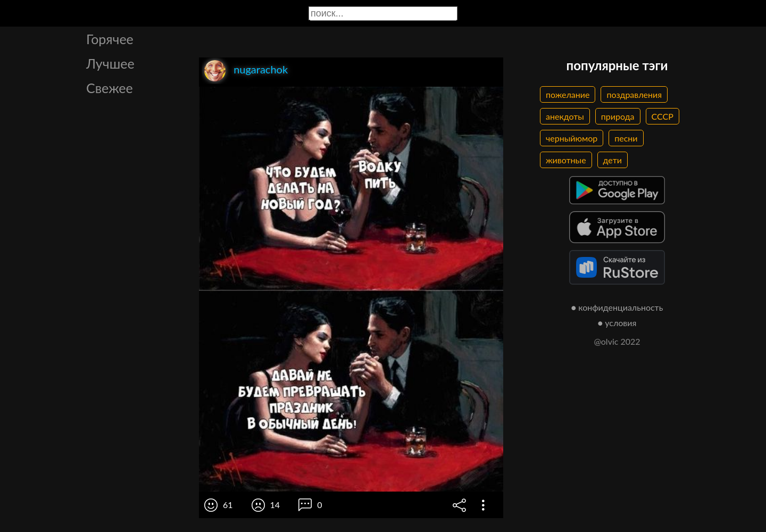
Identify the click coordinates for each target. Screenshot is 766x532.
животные (566, 160)
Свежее (110, 88)
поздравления (634, 94)
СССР (663, 116)
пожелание (568, 94)
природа (618, 116)
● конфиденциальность (617, 307)
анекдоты (565, 116)
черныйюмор (572, 138)
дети (613, 160)
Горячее (110, 39)
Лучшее (110, 63)
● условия (617, 323)
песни (626, 138)
